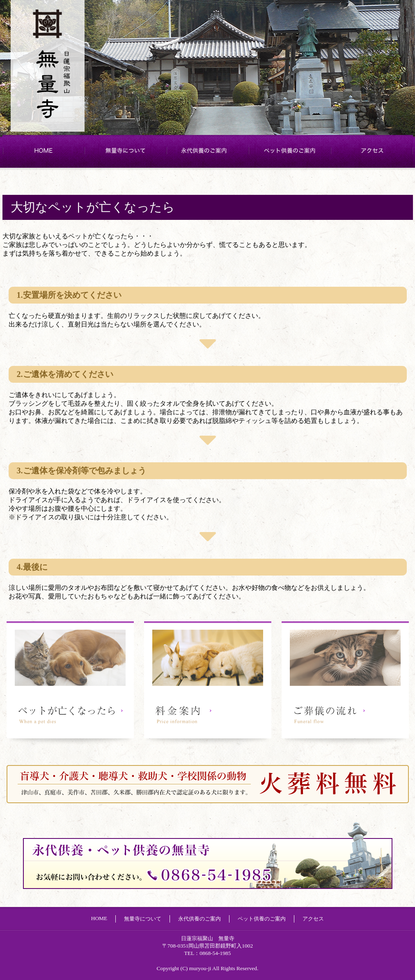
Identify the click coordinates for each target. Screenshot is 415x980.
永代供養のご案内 (208, 151)
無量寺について (126, 151)
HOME (44, 151)
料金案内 (208, 683)
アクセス (372, 151)
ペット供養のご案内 (290, 151)
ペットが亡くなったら (70, 683)
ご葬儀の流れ (345, 683)
